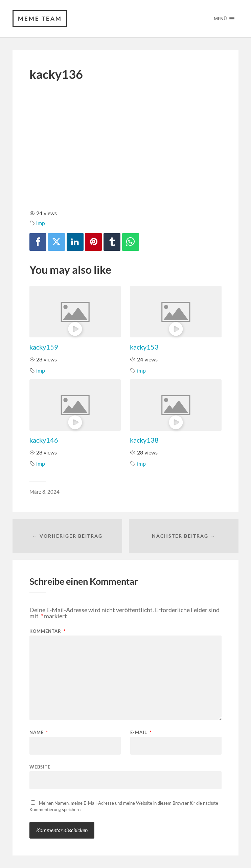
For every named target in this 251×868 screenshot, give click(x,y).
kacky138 (144, 440)
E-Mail (141, 732)
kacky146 (44, 440)
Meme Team (40, 18)
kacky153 (144, 347)
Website (40, 767)
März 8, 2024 (44, 492)
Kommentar (48, 631)
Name (39, 732)
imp (41, 223)
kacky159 (44, 347)
